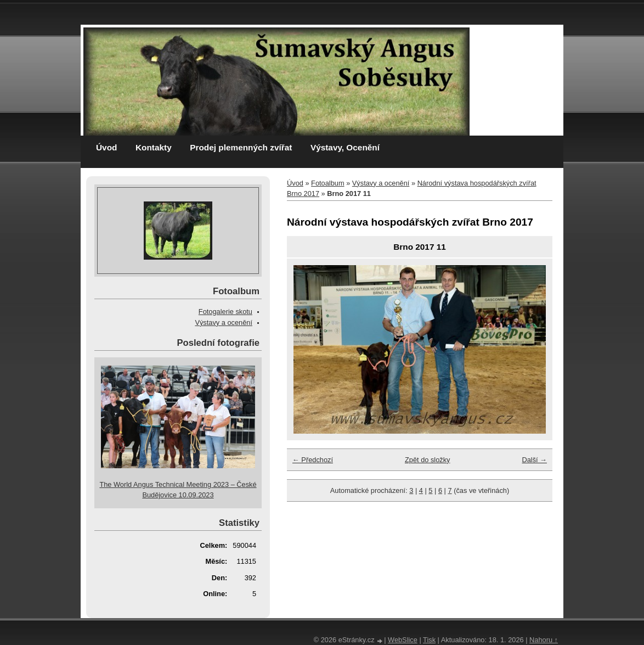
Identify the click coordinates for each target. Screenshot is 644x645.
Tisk (429, 640)
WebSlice (403, 640)
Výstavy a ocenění (381, 183)
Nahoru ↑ (544, 640)
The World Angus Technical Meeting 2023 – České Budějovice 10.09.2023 (178, 490)
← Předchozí (313, 460)
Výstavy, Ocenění (345, 147)
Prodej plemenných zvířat (241, 147)
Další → (534, 460)
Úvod (106, 147)
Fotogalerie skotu (225, 312)
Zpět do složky (428, 460)
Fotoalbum (327, 183)
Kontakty (154, 147)
